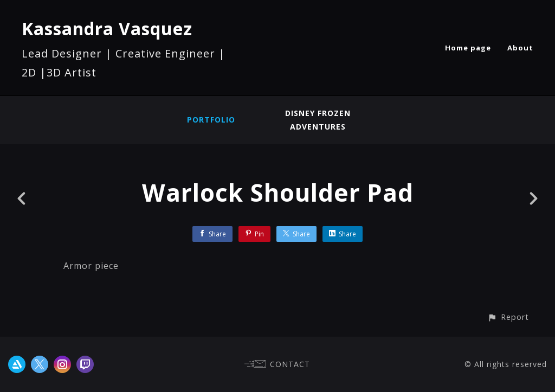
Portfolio (211, 120)
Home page (468, 48)
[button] (508, 317)
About (520, 48)
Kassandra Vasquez (107, 28)
